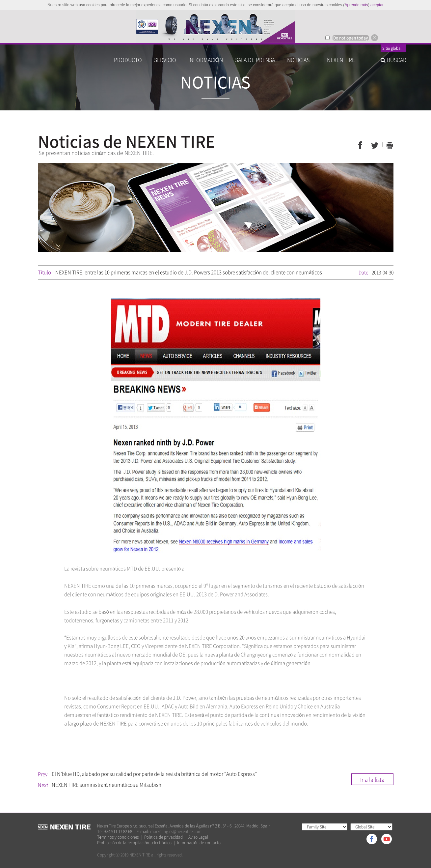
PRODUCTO (128, 60)
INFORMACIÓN (206, 60)
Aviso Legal (198, 837)
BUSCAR (393, 60)
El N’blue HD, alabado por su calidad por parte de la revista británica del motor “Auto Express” (154, 774)
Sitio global (392, 49)
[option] (215, 26)
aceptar (377, 5)
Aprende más (356, 5)
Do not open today (351, 38)
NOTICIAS (301, 60)
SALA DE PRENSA (255, 60)
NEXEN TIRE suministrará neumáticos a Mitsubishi (107, 785)
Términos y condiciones (118, 837)
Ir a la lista (372, 779)
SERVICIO (165, 60)
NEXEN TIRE (341, 60)
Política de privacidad (163, 837)
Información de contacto (199, 843)
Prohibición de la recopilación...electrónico (134, 843)
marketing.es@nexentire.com (176, 831)
